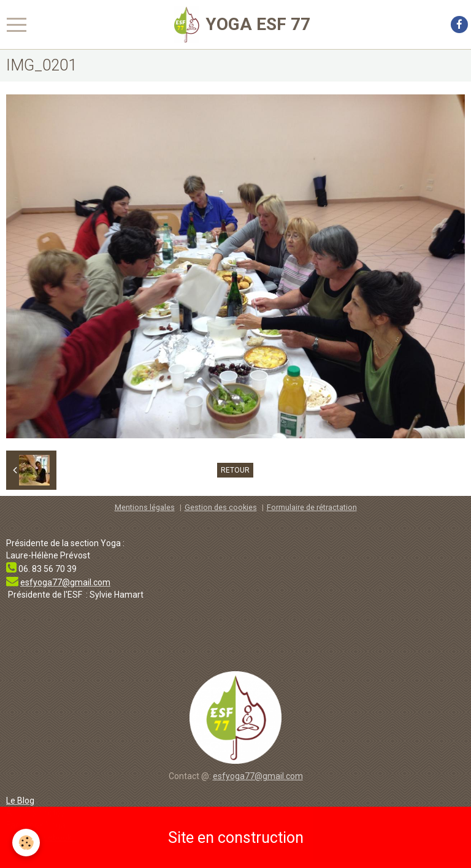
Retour (235, 470)
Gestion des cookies (221, 507)
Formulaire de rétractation (312, 507)
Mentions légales (145, 507)
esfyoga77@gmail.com (258, 776)
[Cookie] (26, 843)
